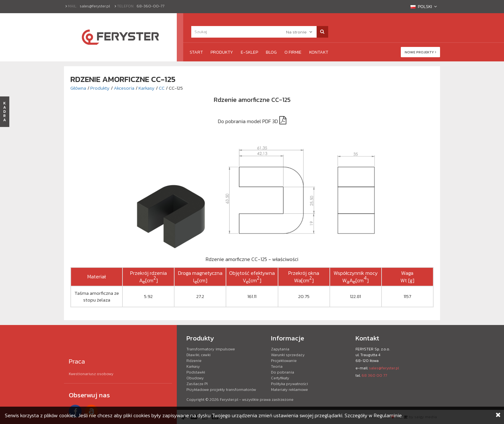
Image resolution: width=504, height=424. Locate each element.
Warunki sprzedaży (288, 355)
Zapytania (280, 349)
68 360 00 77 (374, 375)
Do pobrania (283, 372)
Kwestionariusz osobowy (91, 374)
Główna (78, 88)
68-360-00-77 (151, 6)
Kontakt (319, 52)
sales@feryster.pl (95, 6)
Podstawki (196, 372)
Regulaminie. (388, 415)
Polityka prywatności (289, 384)
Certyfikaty (280, 378)
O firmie (293, 52)
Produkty (222, 52)
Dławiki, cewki (198, 355)
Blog (271, 52)
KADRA (5, 112)
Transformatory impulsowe (211, 349)
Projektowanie (284, 361)
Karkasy (147, 88)
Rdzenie (194, 361)
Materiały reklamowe (289, 390)
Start (196, 52)
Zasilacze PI (197, 384)
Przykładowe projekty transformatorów (221, 390)
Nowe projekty (420, 52)
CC (162, 88)
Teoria (277, 366)
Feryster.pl (229, 400)
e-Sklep (249, 52)
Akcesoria (124, 88)
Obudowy (195, 378)
